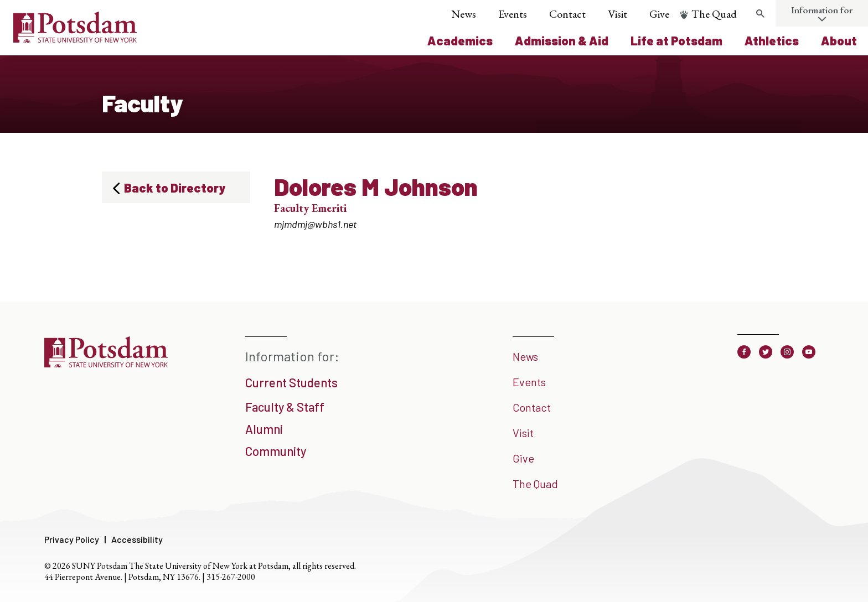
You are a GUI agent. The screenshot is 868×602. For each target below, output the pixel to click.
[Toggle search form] (760, 14)
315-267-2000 (231, 577)
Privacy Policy (72, 539)
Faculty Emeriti (310, 208)
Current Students (291, 382)
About (839, 40)
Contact (567, 14)
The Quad (714, 14)
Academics (460, 40)
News (464, 14)
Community (276, 451)
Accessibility (137, 539)
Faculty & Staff (285, 407)
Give (659, 14)
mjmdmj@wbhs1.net (315, 224)
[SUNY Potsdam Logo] (75, 39)
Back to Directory (175, 188)
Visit (618, 14)
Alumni (264, 429)
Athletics (772, 40)
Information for (822, 10)
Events (513, 14)
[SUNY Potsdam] (106, 364)
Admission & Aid (562, 40)
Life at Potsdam (676, 40)
